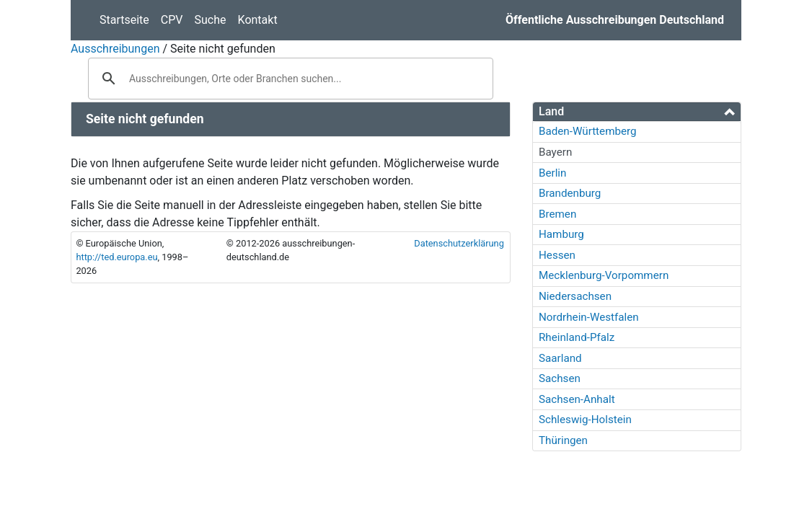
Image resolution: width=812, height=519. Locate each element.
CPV (172, 20)
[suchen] (288, 79)
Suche (211, 20)
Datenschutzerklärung (459, 243)
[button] (637, 111)
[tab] (637, 112)
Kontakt (258, 20)
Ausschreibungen (115, 49)
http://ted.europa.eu (116, 257)
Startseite (124, 20)
